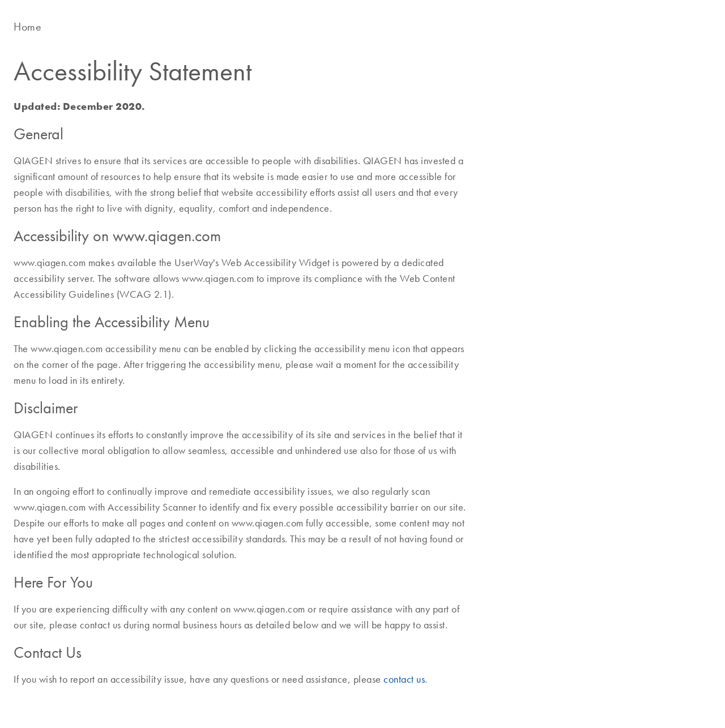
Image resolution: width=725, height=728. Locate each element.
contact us (404, 679)
